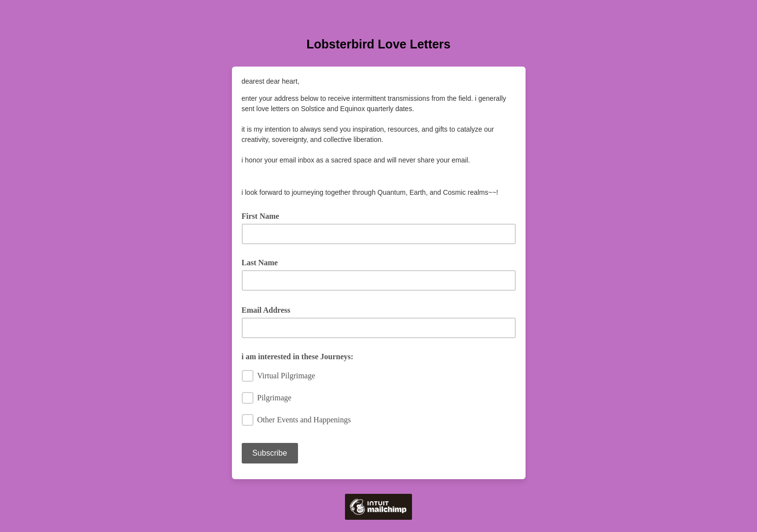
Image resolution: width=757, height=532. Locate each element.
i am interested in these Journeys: (298, 357)
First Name (264, 215)
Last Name (260, 263)
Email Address (270, 309)
